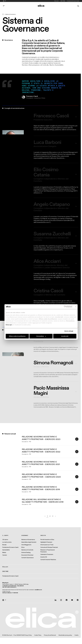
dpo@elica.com (39, 590)
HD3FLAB (4, 593)
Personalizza (41, 336)
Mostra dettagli (69, 331)
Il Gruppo (5, 536)
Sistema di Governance (10, 14)
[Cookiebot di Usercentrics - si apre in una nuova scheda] (65, 307)
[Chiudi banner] (76, 307)
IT (5, 1)
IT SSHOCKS (15, 593)
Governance (25, 536)
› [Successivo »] (55, 516)
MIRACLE (9, 593)
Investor (43, 536)
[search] (78, 6)
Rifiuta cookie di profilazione (17, 336)
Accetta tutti (65, 336)
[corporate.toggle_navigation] (4, 6)
